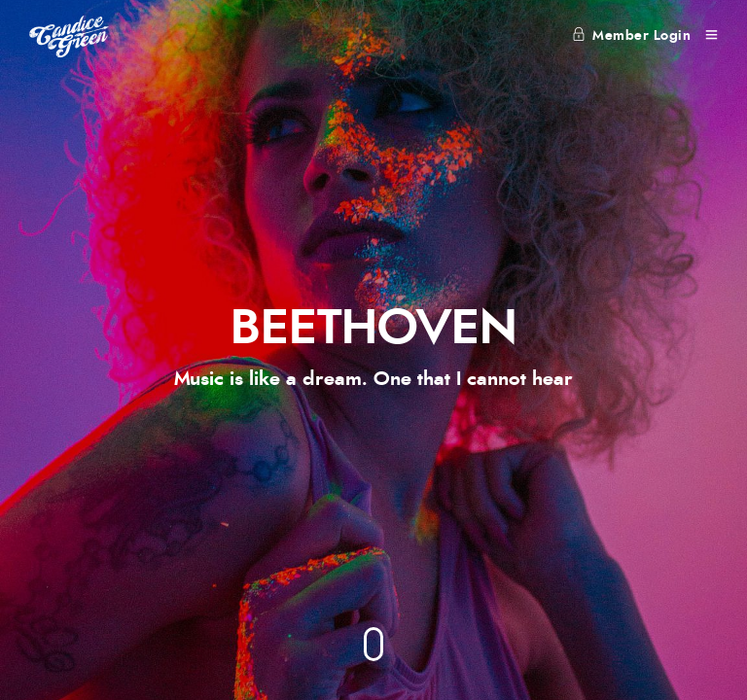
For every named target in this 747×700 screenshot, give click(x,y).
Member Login (632, 36)
